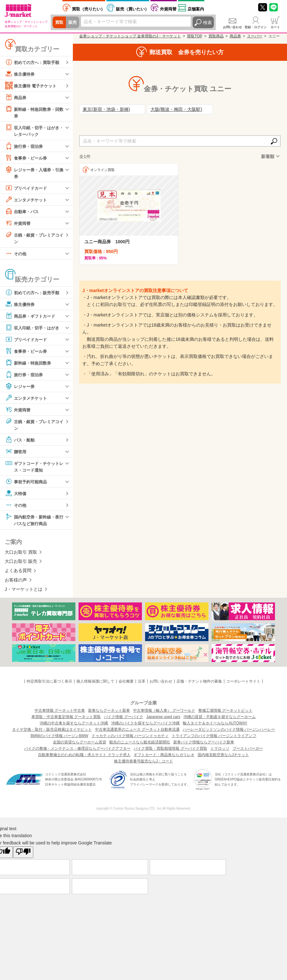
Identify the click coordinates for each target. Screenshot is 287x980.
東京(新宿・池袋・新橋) (106, 109)
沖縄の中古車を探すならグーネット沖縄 (74, 725)
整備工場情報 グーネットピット (225, 713)
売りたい (88, 9)
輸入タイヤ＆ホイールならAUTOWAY (215, 725)
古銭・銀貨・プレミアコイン (34, 239)
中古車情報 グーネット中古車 (60, 713)
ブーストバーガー (248, 751)
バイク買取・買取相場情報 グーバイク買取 (170, 751)
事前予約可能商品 (27, 483)
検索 (207, 22)
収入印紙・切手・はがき (34, 329)
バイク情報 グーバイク (123, 719)
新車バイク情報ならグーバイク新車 (204, 744)
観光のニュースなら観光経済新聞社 (140, 744)
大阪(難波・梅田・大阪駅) (176, 109)
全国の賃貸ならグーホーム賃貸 (80, 744)
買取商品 (216, 36)
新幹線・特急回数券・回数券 (34, 112)
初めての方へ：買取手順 (34, 62)
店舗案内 (196, 9)
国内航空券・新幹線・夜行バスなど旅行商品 (34, 522)
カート (275, 27)
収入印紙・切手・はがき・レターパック (32, 131)
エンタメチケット (27, 200)
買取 (60, 22)
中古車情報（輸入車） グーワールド (164, 713)
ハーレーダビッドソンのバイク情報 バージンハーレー (229, 732)
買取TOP (195, 36)
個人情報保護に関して (95, 684)
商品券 (16, 97)
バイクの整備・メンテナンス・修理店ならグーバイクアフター (77, 751)
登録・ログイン (256, 27)
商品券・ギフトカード (32, 317)
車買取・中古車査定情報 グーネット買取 (66, 719)
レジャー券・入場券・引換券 (34, 173)
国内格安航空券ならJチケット (223, 757)
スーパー (255, 36)
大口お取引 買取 (21, 554)
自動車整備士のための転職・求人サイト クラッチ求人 (84, 757)
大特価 (16, 495)
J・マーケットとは (24, 591)
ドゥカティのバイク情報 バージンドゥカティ (130, 738)
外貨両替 (168, 9)
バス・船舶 (21, 441)
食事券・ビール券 (27, 158)
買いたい (132, 9)
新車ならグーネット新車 (109, 713)
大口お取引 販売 (21, 563)
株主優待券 (21, 74)
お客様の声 (16, 582)
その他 (16, 255)
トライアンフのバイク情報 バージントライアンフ (214, 738)
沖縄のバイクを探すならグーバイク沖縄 (145, 725)
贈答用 (16, 453)
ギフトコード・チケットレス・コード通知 (34, 468)
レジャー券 (21, 387)
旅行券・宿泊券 (25, 147)
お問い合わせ (233, 27)
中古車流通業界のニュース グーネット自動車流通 (137, 732)
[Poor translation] (23, 854)
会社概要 (126, 684)
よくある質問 (18, 573)
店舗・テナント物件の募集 (199, 684)
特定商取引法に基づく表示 (49, 684)
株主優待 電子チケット (32, 86)
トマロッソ (220, 751)
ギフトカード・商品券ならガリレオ (164, 757)
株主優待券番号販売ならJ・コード (143, 763)
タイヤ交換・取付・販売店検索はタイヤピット (52, 732)
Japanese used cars (163, 719)
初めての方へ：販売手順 (34, 294)
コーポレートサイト (243, 684)
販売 (73, 22)
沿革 (142, 684)
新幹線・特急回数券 (29, 364)
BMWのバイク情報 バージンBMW (60, 738)
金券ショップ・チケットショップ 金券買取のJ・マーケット (130, 36)
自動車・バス (23, 212)
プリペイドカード (27, 189)
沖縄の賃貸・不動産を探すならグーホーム (220, 719)
